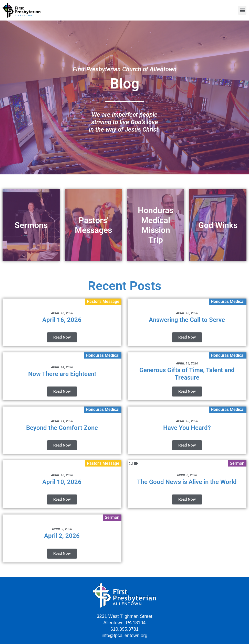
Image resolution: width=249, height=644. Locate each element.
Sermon (237, 463)
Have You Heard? (187, 428)
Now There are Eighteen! (62, 374)
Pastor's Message (103, 301)
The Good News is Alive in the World (187, 482)
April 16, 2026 (62, 320)
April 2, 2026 (62, 536)
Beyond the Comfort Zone (62, 428)
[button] (242, 10)
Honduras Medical (228, 301)
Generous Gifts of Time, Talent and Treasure (187, 374)
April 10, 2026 (62, 482)
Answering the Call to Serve (187, 320)
